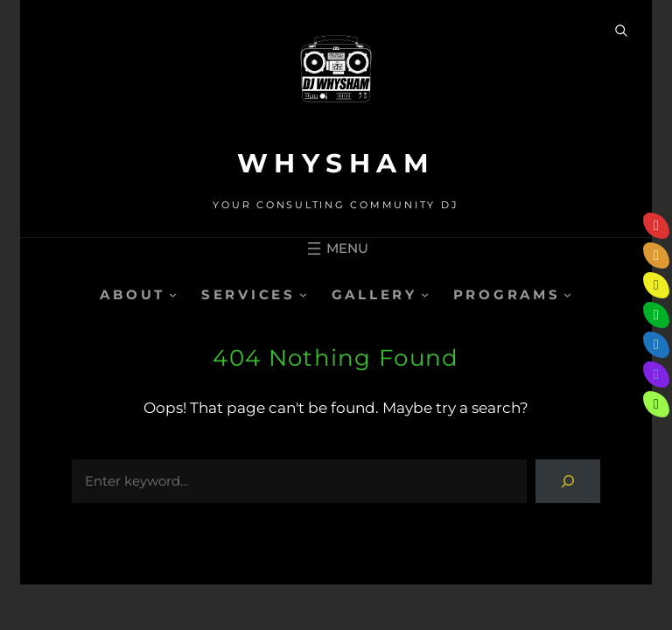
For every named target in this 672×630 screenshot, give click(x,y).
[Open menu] (336, 248)
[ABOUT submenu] (173, 294)
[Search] (567, 482)
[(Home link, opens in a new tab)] (336, 77)
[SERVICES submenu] (303, 294)
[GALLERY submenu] (425, 294)
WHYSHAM (336, 163)
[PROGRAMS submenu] (567, 294)
